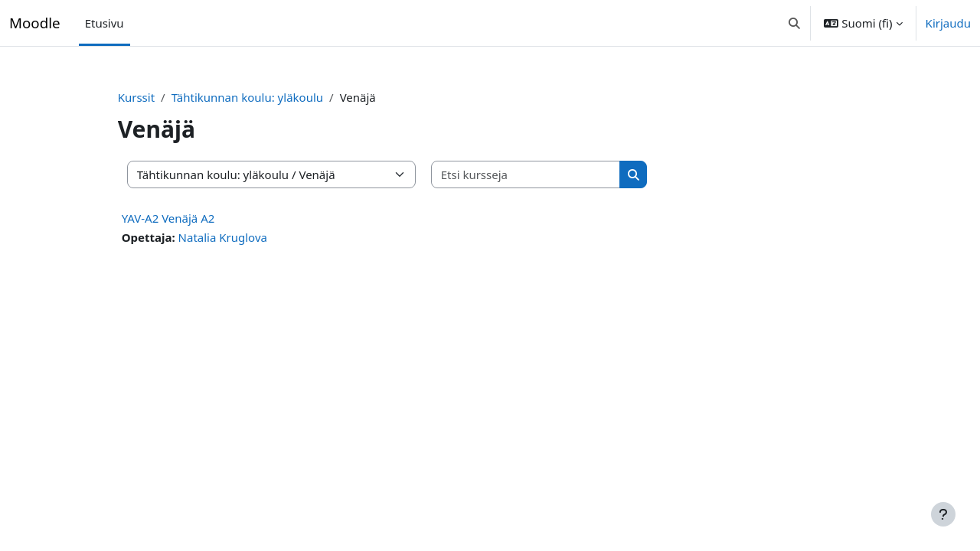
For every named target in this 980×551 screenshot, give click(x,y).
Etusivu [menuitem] (105, 23)
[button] (794, 23)
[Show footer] (943, 514)
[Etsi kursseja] (553, 175)
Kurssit (163, 97)
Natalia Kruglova (250, 237)
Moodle (35, 23)
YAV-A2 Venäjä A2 (195, 218)
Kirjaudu (948, 23)
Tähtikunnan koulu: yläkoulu (274, 97)
